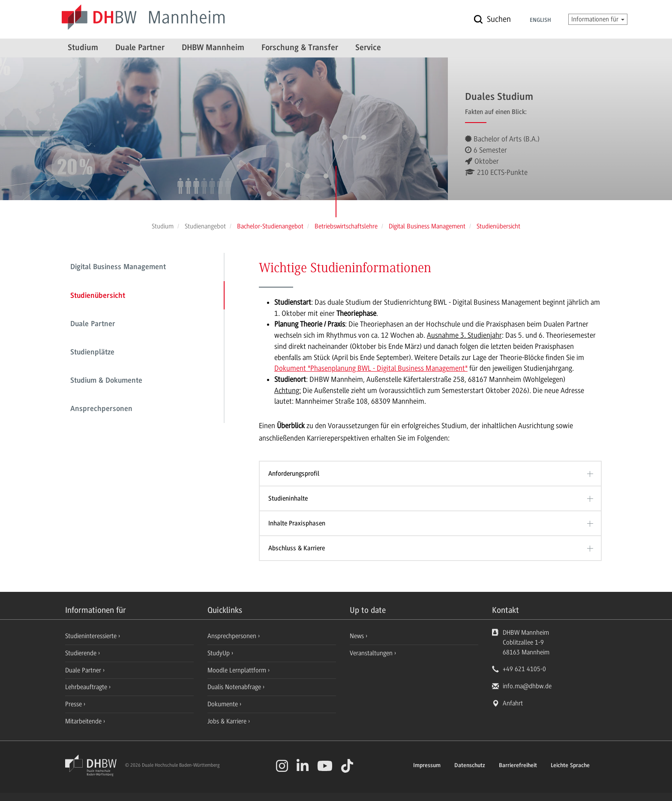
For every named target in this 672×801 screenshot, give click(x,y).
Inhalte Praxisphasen (297, 523)
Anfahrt (513, 703)
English (540, 21)
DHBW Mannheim (213, 48)
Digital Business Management (118, 267)
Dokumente (223, 704)
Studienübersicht (98, 296)
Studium (83, 48)
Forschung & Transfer (300, 48)
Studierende (82, 653)
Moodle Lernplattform (238, 670)
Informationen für (598, 19)
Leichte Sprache (570, 766)
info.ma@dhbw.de (527, 686)
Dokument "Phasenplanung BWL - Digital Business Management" (371, 368)
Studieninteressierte (92, 636)
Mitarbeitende (84, 721)
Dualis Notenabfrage (235, 687)
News (357, 636)
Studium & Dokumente (106, 381)
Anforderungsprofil (294, 474)
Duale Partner (140, 48)
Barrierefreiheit (518, 766)
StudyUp (219, 653)
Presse (74, 704)
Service (368, 48)
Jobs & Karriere (228, 721)
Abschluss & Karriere (297, 548)
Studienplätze (92, 353)
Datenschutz (470, 766)
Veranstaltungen (371, 653)
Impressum (427, 766)
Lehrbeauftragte (87, 687)
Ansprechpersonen (101, 409)
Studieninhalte (288, 498)
